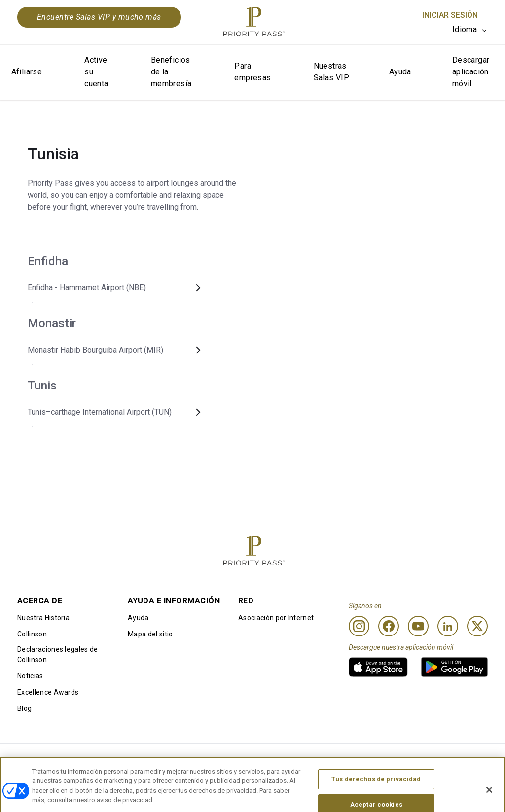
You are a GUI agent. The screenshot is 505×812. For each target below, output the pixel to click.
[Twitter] (477, 626)
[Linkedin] (448, 626)
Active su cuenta (96, 72)
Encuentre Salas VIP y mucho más (99, 17)
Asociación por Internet (276, 618)
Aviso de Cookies (225, 760)
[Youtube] (418, 626)
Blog (24, 708)
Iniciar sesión (450, 15)
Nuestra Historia (43, 618)
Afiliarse (27, 72)
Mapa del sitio (150, 634)
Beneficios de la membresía (171, 72)
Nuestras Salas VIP (332, 72)
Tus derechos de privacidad (376, 794)
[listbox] (470, 30)
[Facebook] (389, 626)
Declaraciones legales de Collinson (58, 654)
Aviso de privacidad (320, 760)
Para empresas (252, 72)
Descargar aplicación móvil (471, 72)
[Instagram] (359, 626)
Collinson (32, 634)
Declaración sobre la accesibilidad (433, 760)
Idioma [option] (465, 29)
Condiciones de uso (49, 760)
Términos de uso (135, 760)
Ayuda (400, 72)
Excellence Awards (48, 692)
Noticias (30, 676)
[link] (378, 667)
